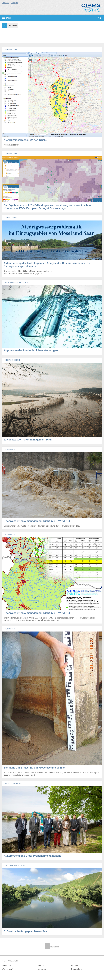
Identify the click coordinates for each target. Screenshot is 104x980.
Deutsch (5, 3)
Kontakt (75, 966)
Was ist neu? (7, 969)
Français (15, 3)
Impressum (42, 969)
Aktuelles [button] (13, 25)
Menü (9, 18)
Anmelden (6, 966)
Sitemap (40, 966)
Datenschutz (77, 969)
